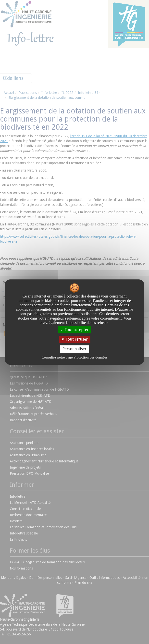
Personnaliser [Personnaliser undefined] (74, 349)
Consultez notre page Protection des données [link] (75, 357)
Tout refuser (74, 339)
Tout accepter (74, 330)
